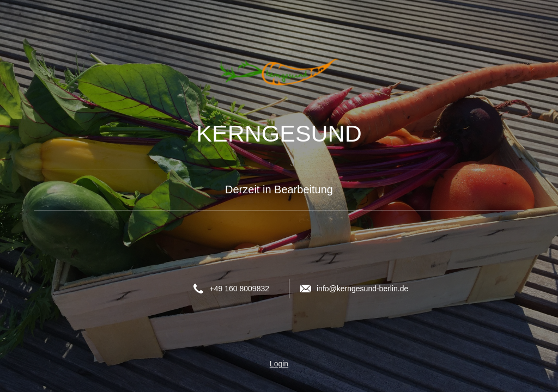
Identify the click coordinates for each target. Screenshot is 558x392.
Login (279, 364)
